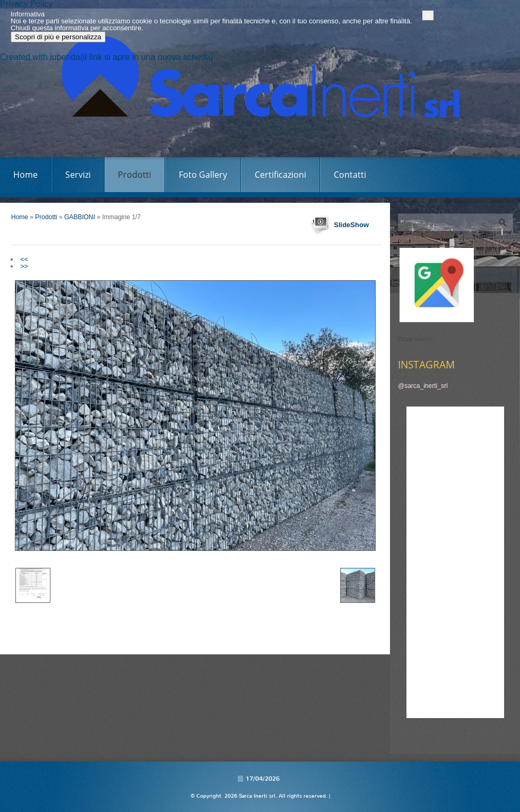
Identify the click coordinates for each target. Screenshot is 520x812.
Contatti (350, 175)
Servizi (78, 175)
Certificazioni (280, 175)
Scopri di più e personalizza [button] (69, 787)
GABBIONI (80, 217)
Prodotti (135, 175)
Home (25, 175)
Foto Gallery (203, 175)
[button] (515, 766)
